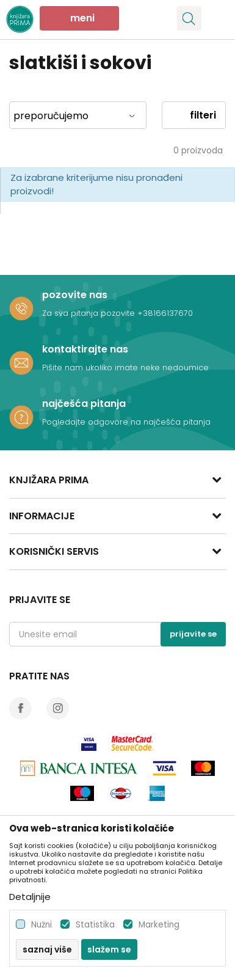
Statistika (95, 925)
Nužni (42, 925)
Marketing (159, 925)
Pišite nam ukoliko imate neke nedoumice (125, 367)
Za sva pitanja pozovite (90, 313)
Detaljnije (30, 897)
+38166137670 (165, 313)
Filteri (194, 115)
